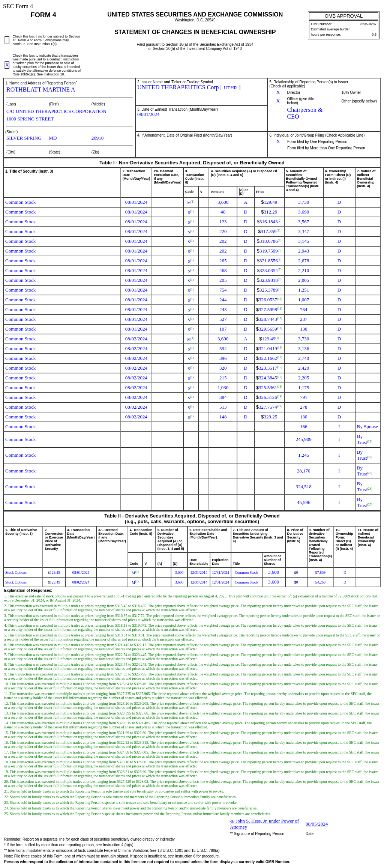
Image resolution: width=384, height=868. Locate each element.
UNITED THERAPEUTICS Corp (178, 87)
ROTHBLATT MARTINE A (41, 90)
